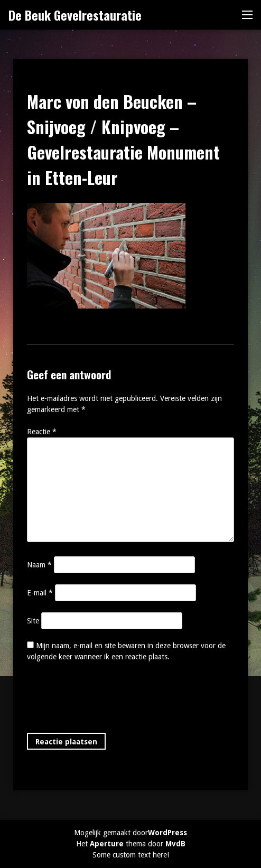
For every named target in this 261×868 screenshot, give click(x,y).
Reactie (42, 432)
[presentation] (107, 699)
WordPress (167, 833)
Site (33, 621)
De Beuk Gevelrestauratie (75, 15)
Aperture (107, 844)
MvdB (175, 844)
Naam (39, 565)
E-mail (40, 593)
